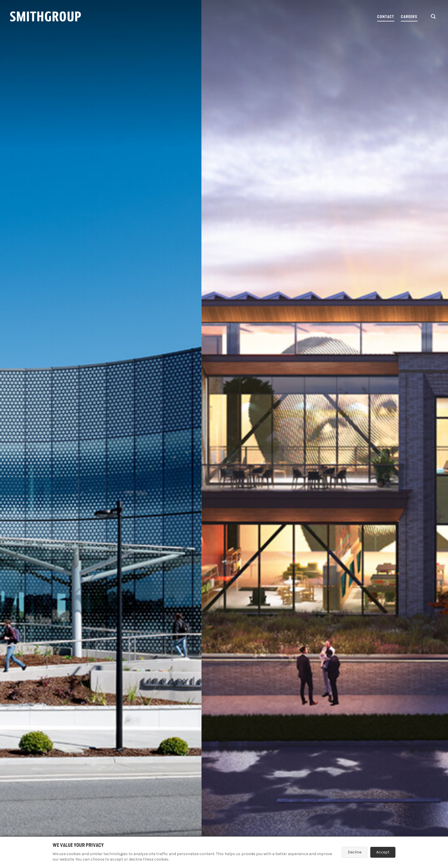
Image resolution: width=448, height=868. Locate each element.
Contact (386, 17)
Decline (355, 852)
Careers (409, 17)
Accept (383, 852)
